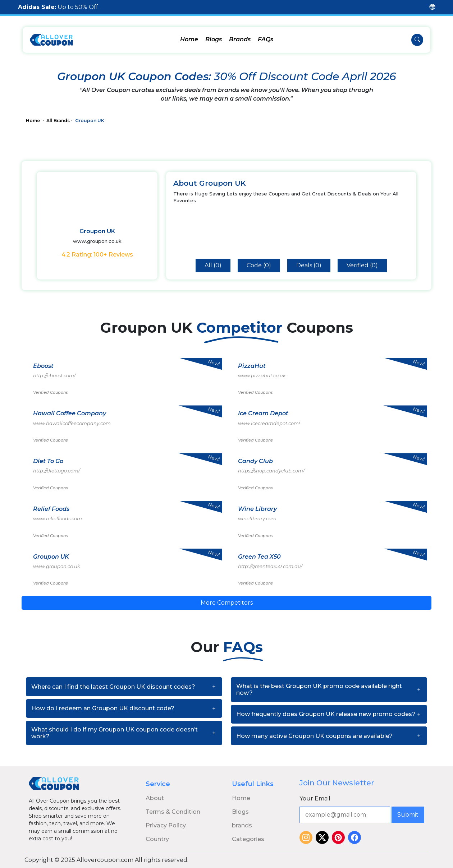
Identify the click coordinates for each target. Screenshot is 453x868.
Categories (248, 839)
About (155, 798)
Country (157, 839)
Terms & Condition (173, 812)
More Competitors (227, 603)
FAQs (266, 39)
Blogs (214, 39)
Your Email (315, 798)
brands (242, 825)
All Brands (58, 121)
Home (189, 39)
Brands (240, 39)
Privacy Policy (166, 825)
